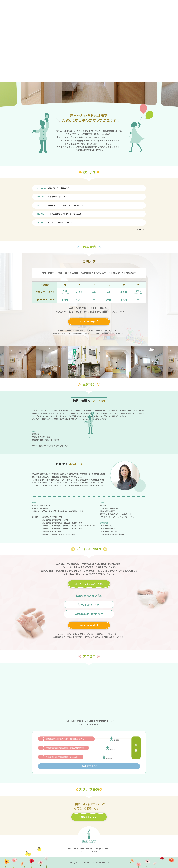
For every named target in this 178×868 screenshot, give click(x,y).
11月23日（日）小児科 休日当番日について (60, 205)
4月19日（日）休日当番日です (54, 188)
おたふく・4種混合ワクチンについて (57, 222)
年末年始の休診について (52, 197)
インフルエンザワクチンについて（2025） (59, 214)
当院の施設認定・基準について (89, 615)
